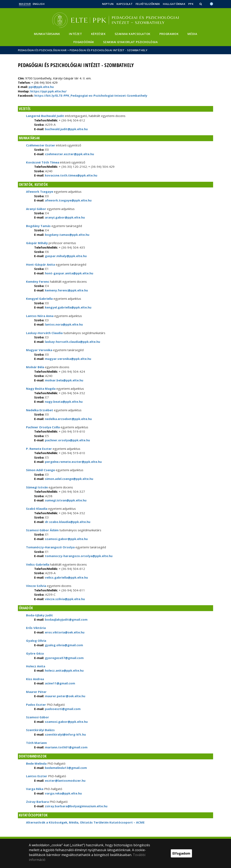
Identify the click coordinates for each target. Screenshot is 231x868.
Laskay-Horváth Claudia (44, 333)
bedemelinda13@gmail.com (65, 768)
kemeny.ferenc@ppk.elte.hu (66, 290)
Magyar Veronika (39, 350)
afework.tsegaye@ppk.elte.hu (68, 200)
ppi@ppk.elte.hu (41, 87)
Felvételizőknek (148, 4)
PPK (191, 4)
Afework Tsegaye (40, 192)
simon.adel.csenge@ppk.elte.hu (69, 479)
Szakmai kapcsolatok (133, 34)
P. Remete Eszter (39, 449)
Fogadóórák (84, 42)
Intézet (75, 34)
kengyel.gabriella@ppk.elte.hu (68, 307)
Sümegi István (37, 487)
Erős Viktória (36, 628)
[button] (201, 4)
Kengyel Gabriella (39, 299)
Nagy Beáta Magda (41, 389)
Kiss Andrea (35, 679)
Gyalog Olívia (36, 641)
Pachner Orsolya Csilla (43, 427)
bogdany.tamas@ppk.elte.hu (67, 235)
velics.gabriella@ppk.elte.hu (66, 577)
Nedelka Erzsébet (40, 410)
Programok (169, 34)
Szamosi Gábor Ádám (42, 530)
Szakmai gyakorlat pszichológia (130, 42)
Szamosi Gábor (38, 717)
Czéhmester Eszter (41, 145)
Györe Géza (35, 653)
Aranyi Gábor (36, 209)
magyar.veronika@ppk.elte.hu (68, 359)
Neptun (108, 4)
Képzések (98, 34)
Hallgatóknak (174, 4)
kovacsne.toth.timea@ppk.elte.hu (71, 175)
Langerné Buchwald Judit (45, 116)
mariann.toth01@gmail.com (66, 747)
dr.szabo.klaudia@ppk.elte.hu (67, 522)
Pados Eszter (36, 705)
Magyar (25, 4)
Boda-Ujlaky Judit (39, 615)
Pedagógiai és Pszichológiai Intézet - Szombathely (108, 50)
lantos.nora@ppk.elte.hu (63, 324)
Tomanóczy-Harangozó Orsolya (50, 547)
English (39, 4)
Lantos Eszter (37, 776)
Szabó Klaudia (37, 509)
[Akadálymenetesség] (211, 3)
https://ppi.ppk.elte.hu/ (48, 91)
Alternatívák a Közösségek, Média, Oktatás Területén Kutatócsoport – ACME (85, 822)
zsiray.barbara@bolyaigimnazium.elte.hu (76, 806)
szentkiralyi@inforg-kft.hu (65, 734)
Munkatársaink (47, 34)
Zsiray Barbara (37, 802)
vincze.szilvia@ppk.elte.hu (64, 599)
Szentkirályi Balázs (40, 730)
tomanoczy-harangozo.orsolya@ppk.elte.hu (78, 556)
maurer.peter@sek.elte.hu (65, 696)
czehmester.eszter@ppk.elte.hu (69, 154)
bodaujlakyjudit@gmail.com (66, 619)
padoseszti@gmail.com (62, 709)
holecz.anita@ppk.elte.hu (64, 670)
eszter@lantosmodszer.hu (65, 780)
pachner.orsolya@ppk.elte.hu (67, 440)
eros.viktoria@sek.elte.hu (64, 632)
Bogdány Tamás (38, 226)
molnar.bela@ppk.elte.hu (64, 380)
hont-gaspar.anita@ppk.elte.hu (69, 273)
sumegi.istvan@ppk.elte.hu (65, 500)
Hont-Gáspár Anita (40, 264)
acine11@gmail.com (60, 683)
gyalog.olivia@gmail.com (64, 645)
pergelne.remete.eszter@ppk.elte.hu (73, 462)
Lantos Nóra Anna (40, 316)
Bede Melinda (36, 763)
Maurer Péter (36, 692)
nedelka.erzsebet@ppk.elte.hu (68, 419)
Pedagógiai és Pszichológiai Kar (42, 50)
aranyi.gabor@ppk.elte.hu (64, 217)
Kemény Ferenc (38, 281)
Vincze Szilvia (36, 586)
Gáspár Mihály (37, 243)
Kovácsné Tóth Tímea (43, 162)
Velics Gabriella (38, 564)
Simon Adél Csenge (40, 470)
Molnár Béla (35, 367)
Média (192, 34)
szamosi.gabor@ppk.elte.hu (66, 539)
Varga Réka (35, 789)
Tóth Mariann (36, 743)
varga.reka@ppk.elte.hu (63, 793)
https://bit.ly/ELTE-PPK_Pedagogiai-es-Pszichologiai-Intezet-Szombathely (91, 95)
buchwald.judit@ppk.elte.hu (66, 129)
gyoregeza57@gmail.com (64, 658)
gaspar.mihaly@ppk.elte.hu (65, 256)
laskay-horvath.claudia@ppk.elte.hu (72, 342)
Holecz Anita (36, 666)
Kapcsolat (125, 4)
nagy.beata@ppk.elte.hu (63, 402)
